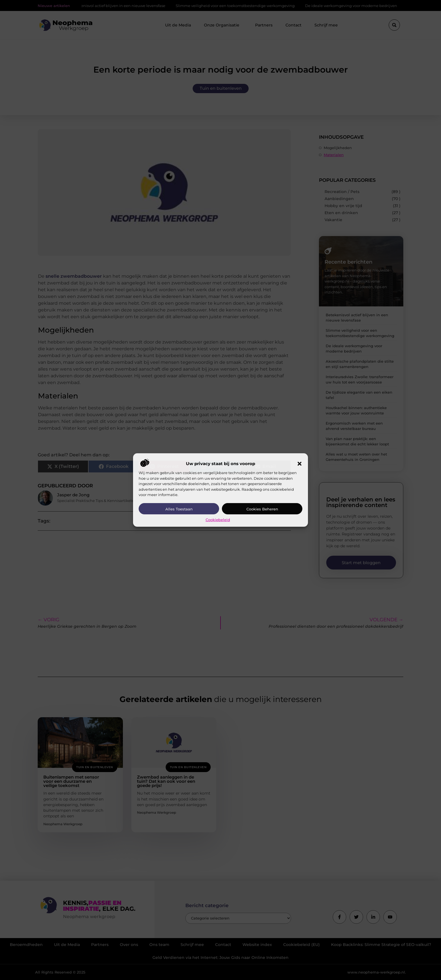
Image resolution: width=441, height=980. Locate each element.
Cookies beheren (262, 509)
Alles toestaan (179, 509)
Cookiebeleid (218, 520)
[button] (300, 464)
